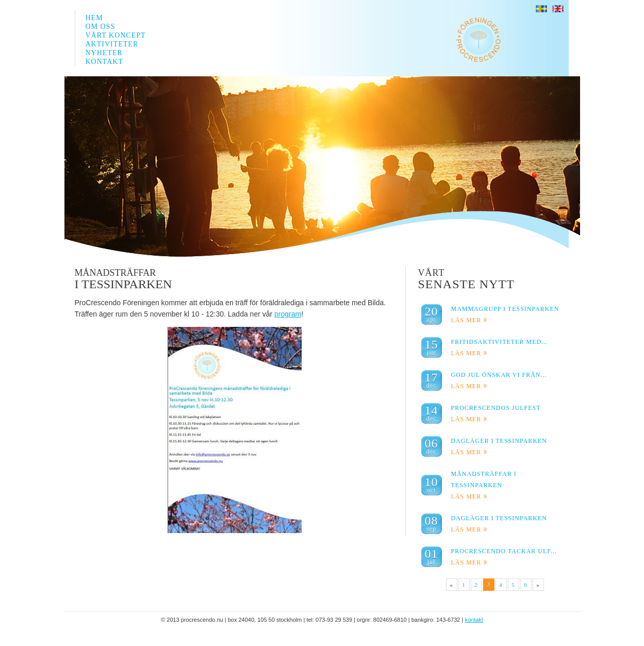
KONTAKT (105, 62)
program (288, 314)
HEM (94, 18)
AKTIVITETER (112, 44)
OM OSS (101, 27)
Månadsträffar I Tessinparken (484, 485)
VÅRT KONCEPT (116, 35)
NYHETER (104, 53)
